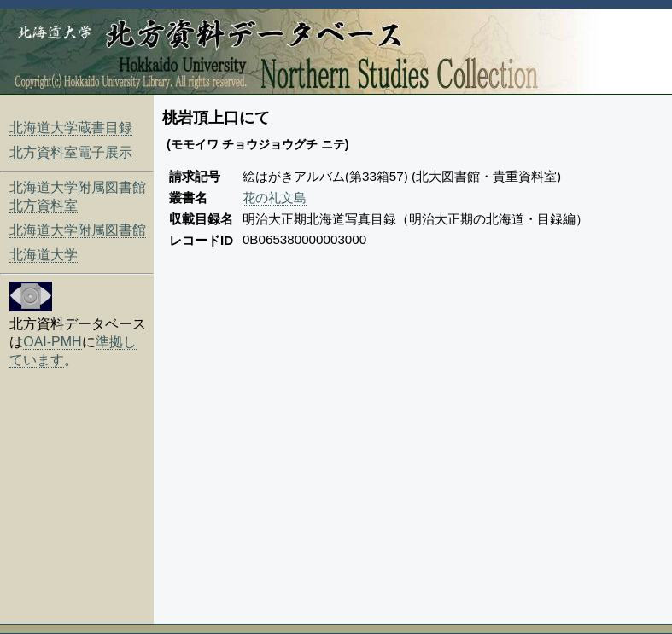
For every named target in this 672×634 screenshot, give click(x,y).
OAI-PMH (52, 342)
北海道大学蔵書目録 (71, 128)
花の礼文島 (275, 198)
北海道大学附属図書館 (78, 230)
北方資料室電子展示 (71, 152)
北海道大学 (44, 255)
